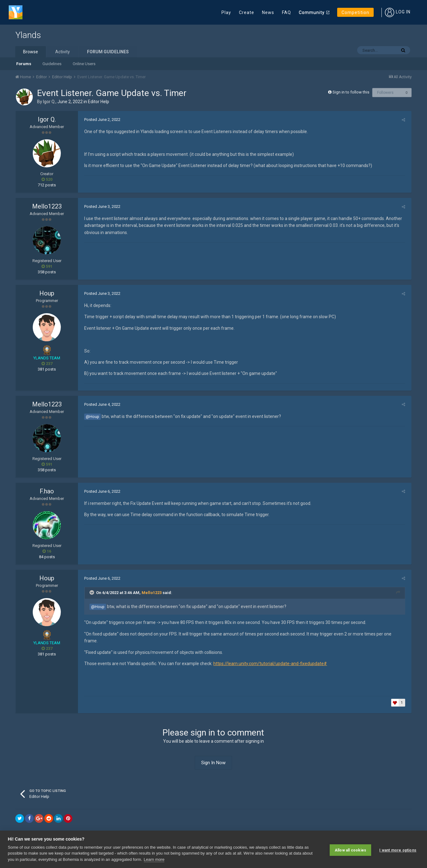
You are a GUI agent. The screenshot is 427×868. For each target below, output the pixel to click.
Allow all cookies (350, 849)
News (268, 12)
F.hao (47, 491)
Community (312, 12)
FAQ (286, 12)
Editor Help (99, 102)
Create (247, 12)
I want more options (398, 849)
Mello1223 (47, 206)
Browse (31, 52)
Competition (355, 12)
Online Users (84, 64)
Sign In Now (213, 755)
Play (226, 12)
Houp (47, 293)
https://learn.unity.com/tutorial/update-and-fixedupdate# (269, 657)
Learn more (154, 859)
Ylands (28, 35)
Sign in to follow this (351, 92)
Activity (63, 52)
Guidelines (52, 64)
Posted (101, 120)
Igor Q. (49, 102)
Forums (24, 64)
